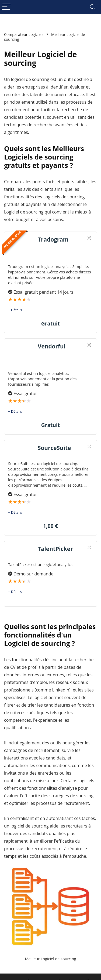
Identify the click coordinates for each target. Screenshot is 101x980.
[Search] (93, 7)
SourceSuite (54, 448)
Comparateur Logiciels (24, 34)
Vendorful (52, 346)
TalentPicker (55, 549)
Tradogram (53, 239)
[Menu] (6, 7)
